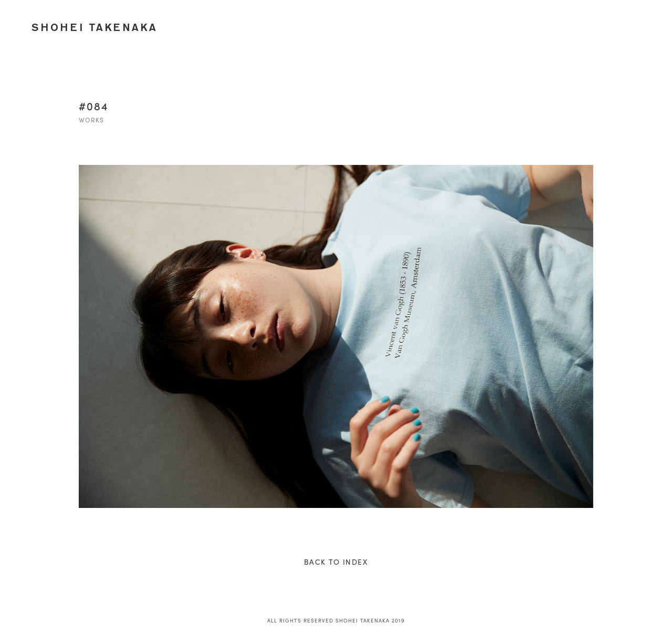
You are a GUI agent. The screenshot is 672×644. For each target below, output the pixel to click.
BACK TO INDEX (336, 562)
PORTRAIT (470, 25)
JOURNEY (523, 25)
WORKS (340, 25)
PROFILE (618, 25)
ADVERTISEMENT (402, 25)
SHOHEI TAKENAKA (95, 27)
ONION (571, 25)
